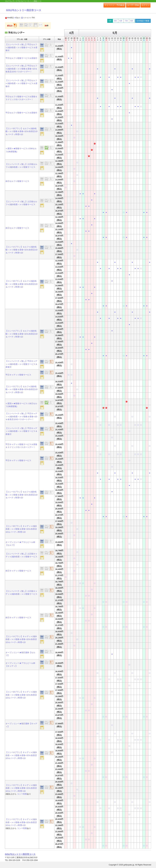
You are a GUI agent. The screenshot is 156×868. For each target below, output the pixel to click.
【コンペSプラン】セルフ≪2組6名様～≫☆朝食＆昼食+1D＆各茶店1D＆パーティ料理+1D (21, 389)
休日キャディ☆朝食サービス (18, 571)
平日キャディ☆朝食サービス (18, 375)
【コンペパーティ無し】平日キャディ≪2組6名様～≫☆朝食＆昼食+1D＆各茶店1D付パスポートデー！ (21, 416)
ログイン (145, 5)
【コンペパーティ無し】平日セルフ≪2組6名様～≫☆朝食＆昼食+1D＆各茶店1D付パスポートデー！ (21, 69)
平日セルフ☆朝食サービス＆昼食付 (21, 58)
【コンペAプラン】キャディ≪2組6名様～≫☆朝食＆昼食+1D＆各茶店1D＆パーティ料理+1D (21, 639)
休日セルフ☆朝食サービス (17, 181)
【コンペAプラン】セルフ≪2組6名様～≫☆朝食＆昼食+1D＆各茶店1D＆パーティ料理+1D (21, 250)
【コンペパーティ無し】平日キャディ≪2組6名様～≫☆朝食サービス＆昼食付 (21, 364)
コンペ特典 (22, 794)
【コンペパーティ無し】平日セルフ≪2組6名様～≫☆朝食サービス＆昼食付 (21, 47)
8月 (132, 21)
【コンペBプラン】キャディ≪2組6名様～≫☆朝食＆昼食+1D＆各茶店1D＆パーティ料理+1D (21, 529)
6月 (121, 21)
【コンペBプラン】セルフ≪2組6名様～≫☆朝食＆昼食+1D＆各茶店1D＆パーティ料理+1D (21, 131)
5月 (116, 21)
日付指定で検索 (143, 21)
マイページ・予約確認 (114, 5)
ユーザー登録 (133, 5)
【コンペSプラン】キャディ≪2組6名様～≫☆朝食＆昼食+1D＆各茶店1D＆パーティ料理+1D (21, 788)
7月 (126, 21)
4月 (110, 21)
